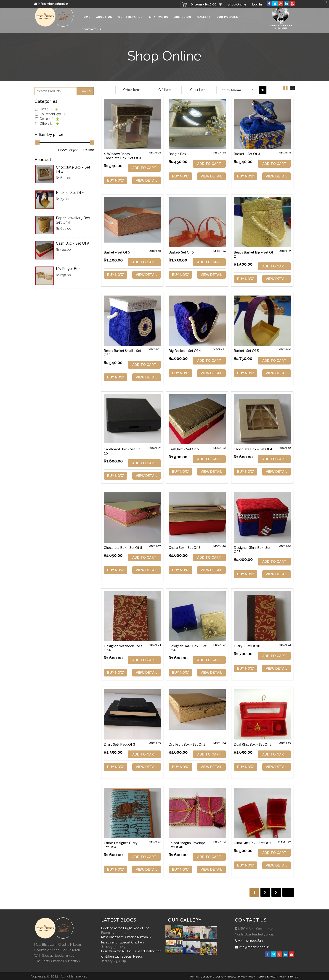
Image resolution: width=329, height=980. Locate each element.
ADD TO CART (145, 168)
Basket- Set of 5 (182, 252)
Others (47, 124)
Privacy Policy (247, 976)
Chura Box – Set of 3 (185, 547)
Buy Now (115, 180)
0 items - (203, 4)
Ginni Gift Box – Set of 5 (253, 843)
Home (86, 20)
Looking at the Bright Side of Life (125, 928)
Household (50, 114)
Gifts (46, 109)
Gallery (204, 20)
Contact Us (92, 33)
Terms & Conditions (202, 976)
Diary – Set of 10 (248, 646)
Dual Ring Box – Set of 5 (253, 744)
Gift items (165, 90)
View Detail (147, 180)
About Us (104, 20)
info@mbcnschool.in (52, 4)
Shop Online (236, 4)
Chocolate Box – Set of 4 (254, 449)
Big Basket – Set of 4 (185, 351)
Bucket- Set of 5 (247, 351)
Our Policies (227, 20)
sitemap (293, 976)
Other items (199, 90)
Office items (132, 90)
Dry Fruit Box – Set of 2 (187, 744)
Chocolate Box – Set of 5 (123, 547)
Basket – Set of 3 (248, 154)
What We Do (158, 20)
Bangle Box (178, 154)
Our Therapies (130, 20)
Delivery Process (226, 976)
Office (47, 119)
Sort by (230, 90)
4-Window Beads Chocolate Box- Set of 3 (122, 156)
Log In (257, 4)
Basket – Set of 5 (117, 252)
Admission (183, 20)
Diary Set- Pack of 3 (119, 744)
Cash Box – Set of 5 (184, 449)
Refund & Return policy (271, 976)
